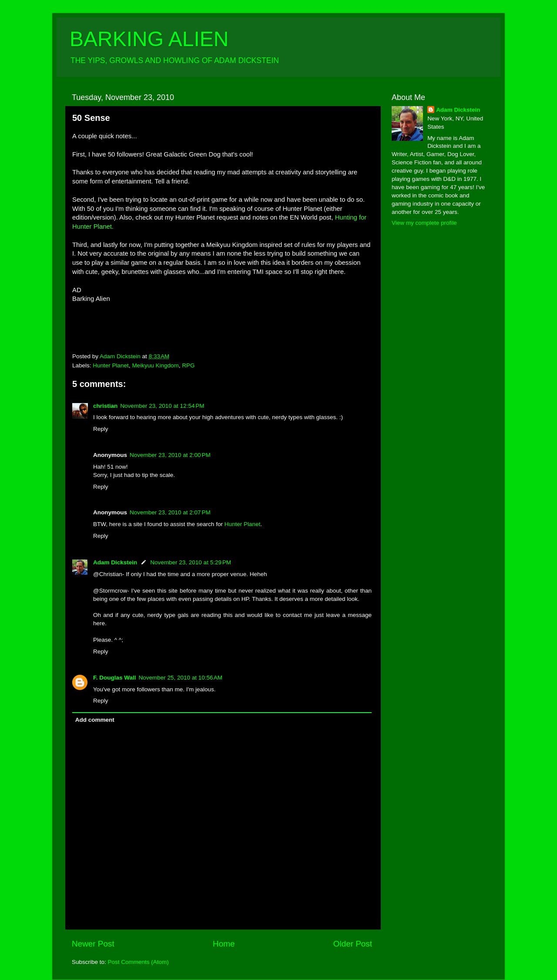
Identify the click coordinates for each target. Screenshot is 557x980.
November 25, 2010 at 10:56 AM (181, 678)
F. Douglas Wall (115, 678)
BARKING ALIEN (149, 39)
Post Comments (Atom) (138, 962)
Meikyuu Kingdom (155, 365)
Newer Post (93, 944)
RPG (188, 365)
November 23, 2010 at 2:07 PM (170, 512)
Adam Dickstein (115, 562)
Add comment (95, 720)
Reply (101, 429)
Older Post (353, 944)
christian (105, 406)
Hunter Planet (111, 365)
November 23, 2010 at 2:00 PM (170, 455)
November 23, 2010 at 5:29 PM (191, 562)
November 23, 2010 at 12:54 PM (162, 406)
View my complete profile (424, 223)
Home (224, 944)
